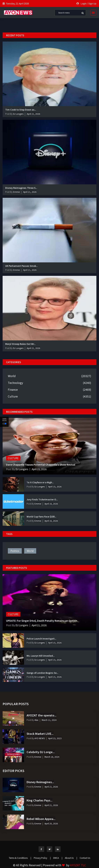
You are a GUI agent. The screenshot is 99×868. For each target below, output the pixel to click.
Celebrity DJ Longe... (41, 752)
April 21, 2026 (33, 114)
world (30, 551)
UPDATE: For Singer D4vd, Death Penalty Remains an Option (42, 621)
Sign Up (92, 3)
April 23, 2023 (55, 738)
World (12, 376)
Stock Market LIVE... (40, 734)
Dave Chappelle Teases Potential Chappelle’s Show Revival (41, 464)
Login (84, 3)
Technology (15, 383)
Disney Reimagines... (40, 782)
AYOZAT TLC (78, 865)
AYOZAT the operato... (41, 715)
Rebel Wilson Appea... (41, 819)
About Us (71, 858)
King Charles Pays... (39, 800)
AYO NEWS (39, 738)
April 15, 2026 (40, 469)
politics (15, 551)
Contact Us (85, 858)
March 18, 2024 (52, 757)
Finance (13, 389)
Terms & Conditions (20, 858)
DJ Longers (18, 114)
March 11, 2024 (49, 720)
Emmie (16, 192)
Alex (36, 720)
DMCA (58, 858)
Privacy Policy (42, 858)
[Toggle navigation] (92, 13)
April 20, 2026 (51, 823)
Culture (13, 396)
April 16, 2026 (51, 504)
